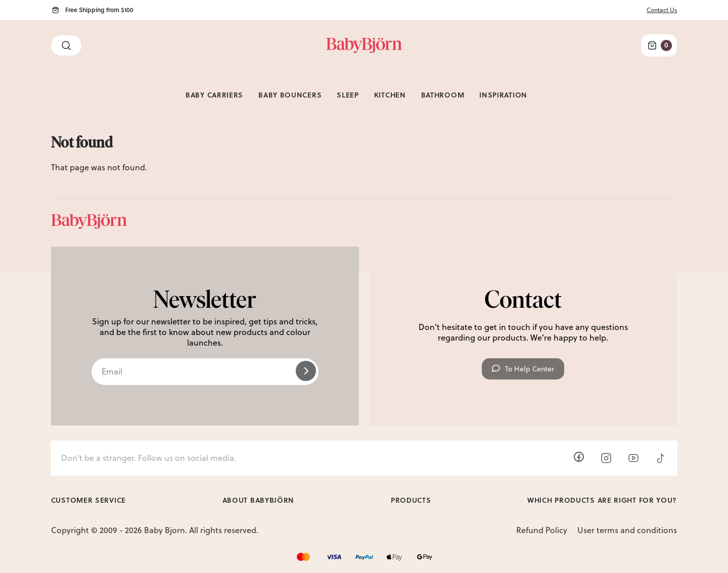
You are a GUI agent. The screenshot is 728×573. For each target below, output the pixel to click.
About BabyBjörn (259, 500)
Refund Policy (542, 530)
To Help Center (523, 369)
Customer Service (88, 500)
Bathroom (443, 95)
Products (411, 500)
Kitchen (390, 95)
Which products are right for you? (602, 500)
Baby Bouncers (290, 95)
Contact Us (662, 10)
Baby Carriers (214, 95)
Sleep (348, 95)
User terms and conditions (627, 530)
